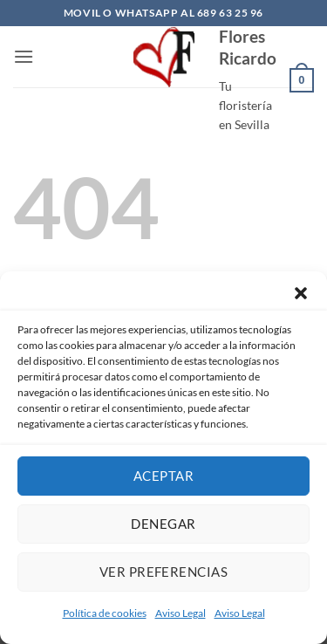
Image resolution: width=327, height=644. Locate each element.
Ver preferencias (163, 572)
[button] (301, 293)
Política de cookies (105, 613)
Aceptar (163, 476)
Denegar (163, 524)
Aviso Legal (181, 613)
